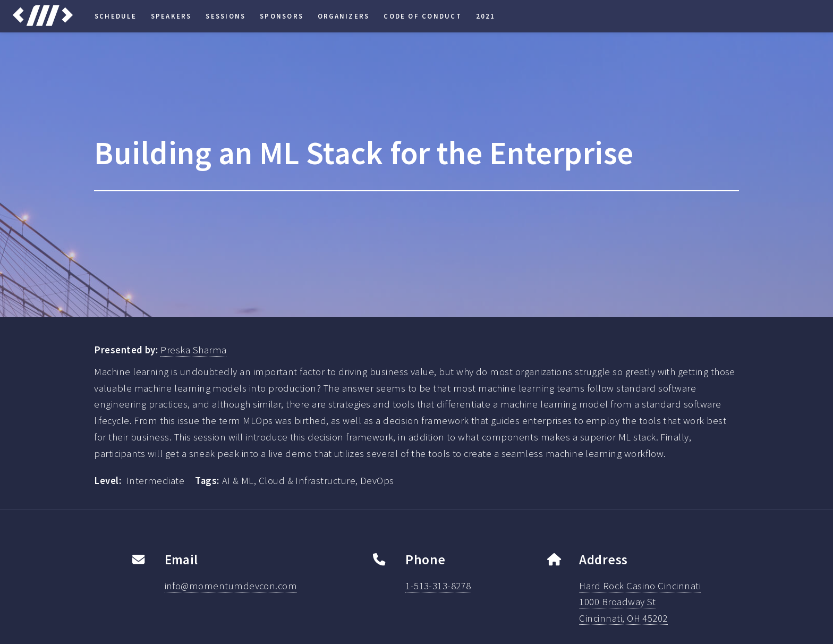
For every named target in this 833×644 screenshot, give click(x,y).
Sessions (226, 16)
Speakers (171, 16)
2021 (486, 16)
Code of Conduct (423, 16)
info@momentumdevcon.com (231, 586)
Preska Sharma (193, 350)
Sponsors (282, 16)
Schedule (116, 16)
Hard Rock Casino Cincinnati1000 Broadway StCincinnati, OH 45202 (640, 602)
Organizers (343, 16)
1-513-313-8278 (438, 586)
